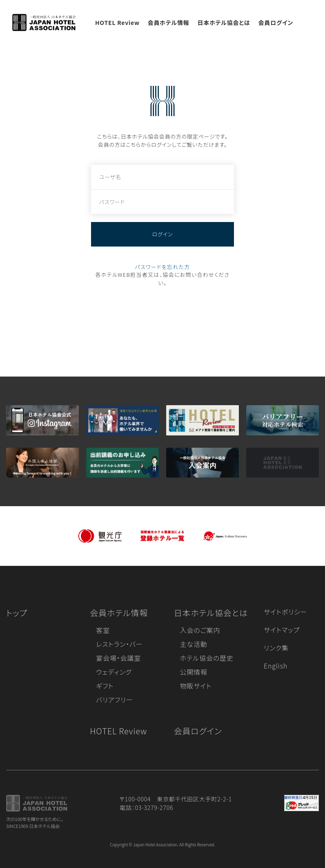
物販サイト (196, 686)
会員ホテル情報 (169, 22)
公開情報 (194, 672)
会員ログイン (276, 22)
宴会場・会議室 (118, 658)
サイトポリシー (285, 612)
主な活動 (194, 644)
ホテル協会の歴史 (207, 658)
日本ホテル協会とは (224, 22)
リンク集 (276, 648)
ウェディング (114, 672)
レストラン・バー (119, 644)
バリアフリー (114, 700)
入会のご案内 (200, 630)
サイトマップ (282, 630)
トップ (17, 613)
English (276, 666)
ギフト (105, 686)
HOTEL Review (117, 22)
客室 (103, 630)
